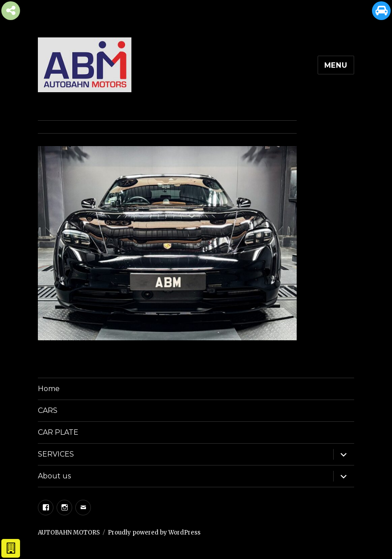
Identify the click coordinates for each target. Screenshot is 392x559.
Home (49, 389)
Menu (336, 65)
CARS (48, 410)
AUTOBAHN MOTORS (69, 532)
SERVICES (56, 454)
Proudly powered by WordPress (154, 532)
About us (54, 476)
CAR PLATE (58, 432)
